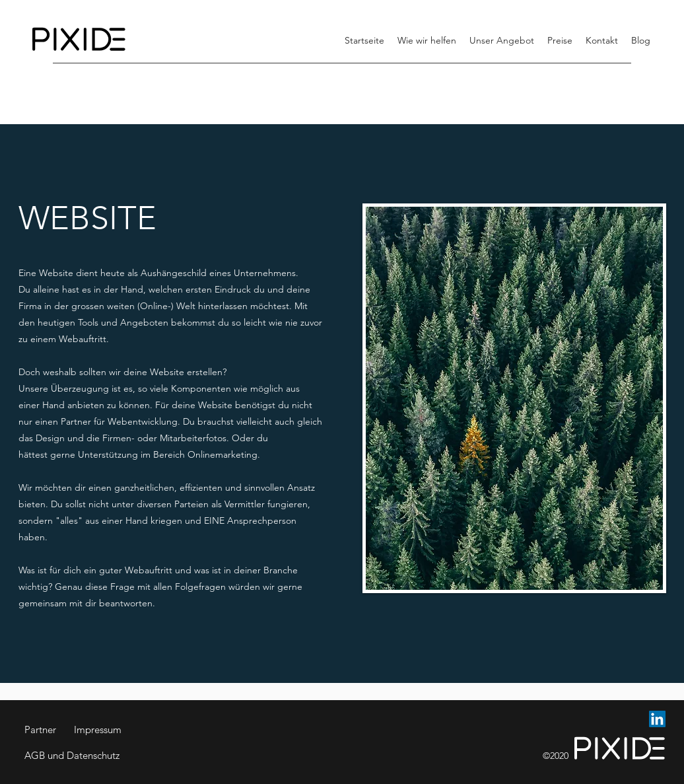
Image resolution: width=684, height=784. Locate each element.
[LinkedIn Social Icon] (657, 719)
